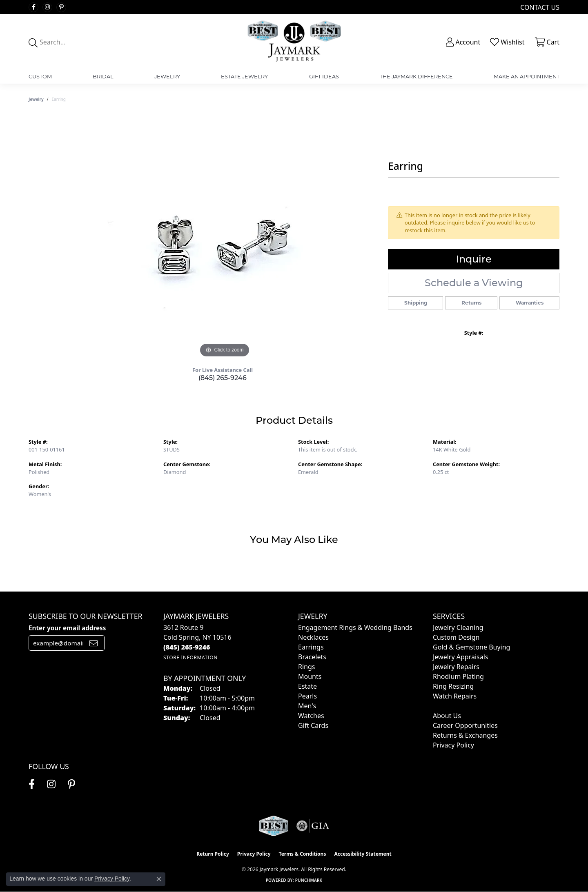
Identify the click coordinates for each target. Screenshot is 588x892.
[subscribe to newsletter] (94, 643)
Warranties (530, 303)
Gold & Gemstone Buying (471, 647)
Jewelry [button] (167, 77)
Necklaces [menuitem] (313, 637)
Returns (471, 303)
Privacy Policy (453, 745)
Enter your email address (67, 628)
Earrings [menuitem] (311, 647)
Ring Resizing (453, 686)
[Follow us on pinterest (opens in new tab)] (61, 7)
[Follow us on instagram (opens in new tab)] (47, 7)
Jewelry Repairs (456, 667)
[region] (225, 237)
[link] (539, 7)
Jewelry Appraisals (460, 657)
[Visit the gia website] (313, 826)
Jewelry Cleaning (458, 627)
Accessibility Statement (363, 854)
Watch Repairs (455, 696)
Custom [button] (40, 77)
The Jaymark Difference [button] (416, 77)
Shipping (416, 303)
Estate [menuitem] (307, 686)
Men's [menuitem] (307, 706)
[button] (462, 42)
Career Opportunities (465, 725)
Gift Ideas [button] (324, 77)
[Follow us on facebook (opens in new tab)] (33, 7)
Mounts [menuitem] (310, 676)
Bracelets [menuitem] (312, 657)
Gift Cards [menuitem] (313, 725)
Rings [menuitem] (306, 667)
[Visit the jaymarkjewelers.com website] (274, 826)
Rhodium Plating (458, 676)
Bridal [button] (103, 77)
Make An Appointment (527, 77)
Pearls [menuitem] (307, 696)
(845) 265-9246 (223, 378)
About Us (447, 716)
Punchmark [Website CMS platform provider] (309, 880)
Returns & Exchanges (465, 735)
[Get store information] (190, 657)
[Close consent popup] (159, 879)
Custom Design (456, 637)
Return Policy (213, 854)
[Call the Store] (187, 647)
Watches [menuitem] (311, 716)
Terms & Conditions (303, 854)
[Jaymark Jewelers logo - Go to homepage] (294, 42)
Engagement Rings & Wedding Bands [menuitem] (355, 627)
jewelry (36, 99)
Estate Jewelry (244, 77)
